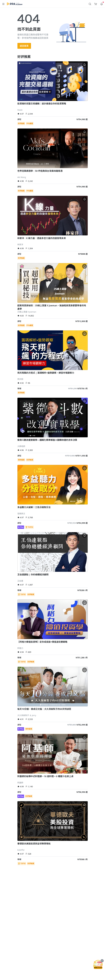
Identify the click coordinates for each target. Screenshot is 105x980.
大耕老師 (21, 446)
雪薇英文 (21, 514)
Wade (20, 110)
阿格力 (20, 648)
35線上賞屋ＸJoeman (27, 312)
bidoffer (21, 850)
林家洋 (20, 244)
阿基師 (20, 783)
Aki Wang (22, 177)
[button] (3, 4)
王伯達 (20, 581)
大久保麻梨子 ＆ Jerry (27, 715)
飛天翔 (20, 379)
